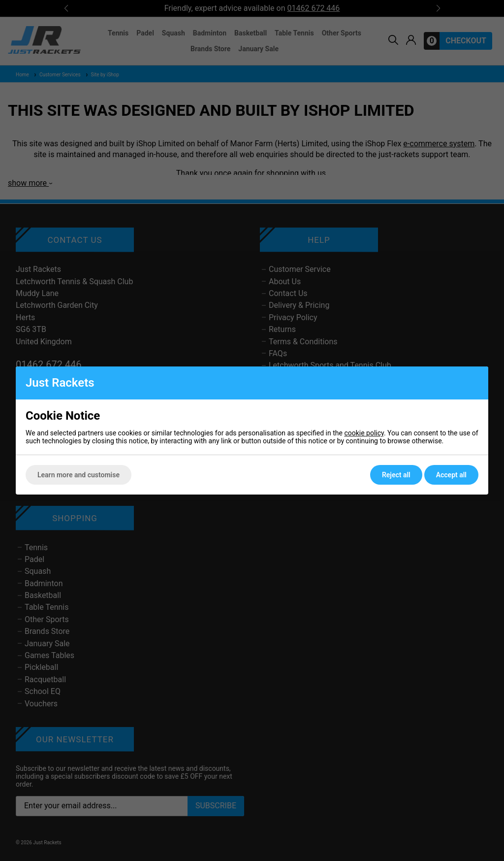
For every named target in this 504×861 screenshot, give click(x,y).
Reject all (396, 475)
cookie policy (364, 433)
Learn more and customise (79, 475)
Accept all (451, 475)
